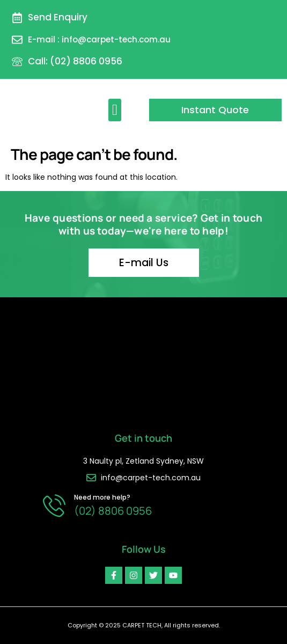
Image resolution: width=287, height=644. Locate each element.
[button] (115, 110)
